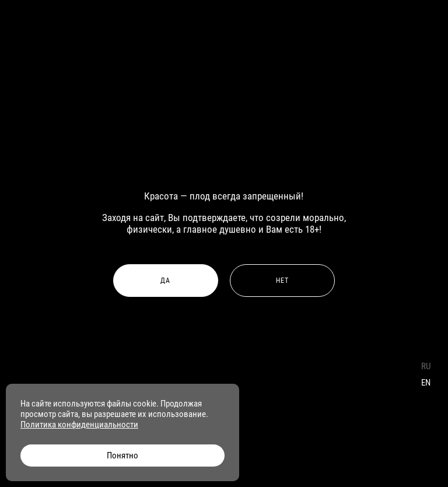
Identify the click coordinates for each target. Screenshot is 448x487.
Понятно (123, 456)
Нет (283, 281)
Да (165, 281)
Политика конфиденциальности (79, 425)
